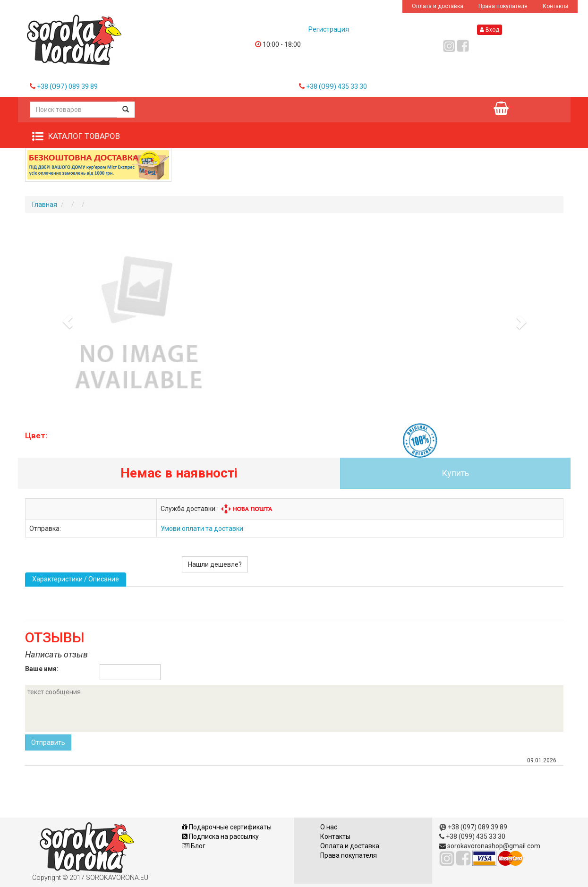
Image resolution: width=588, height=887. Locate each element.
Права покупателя (503, 6)
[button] (65, 319)
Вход (490, 30)
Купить (455, 473)
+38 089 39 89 (67, 86)
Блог (194, 846)
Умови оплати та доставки (202, 529)
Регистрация (329, 29)
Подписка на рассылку (220, 836)
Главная (45, 205)
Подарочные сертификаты (227, 827)
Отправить (48, 742)
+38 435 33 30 (337, 86)
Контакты (555, 6)
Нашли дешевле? (215, 564)
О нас (329, 827)
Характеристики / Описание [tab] (76, 579)
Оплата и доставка (438, 6)
